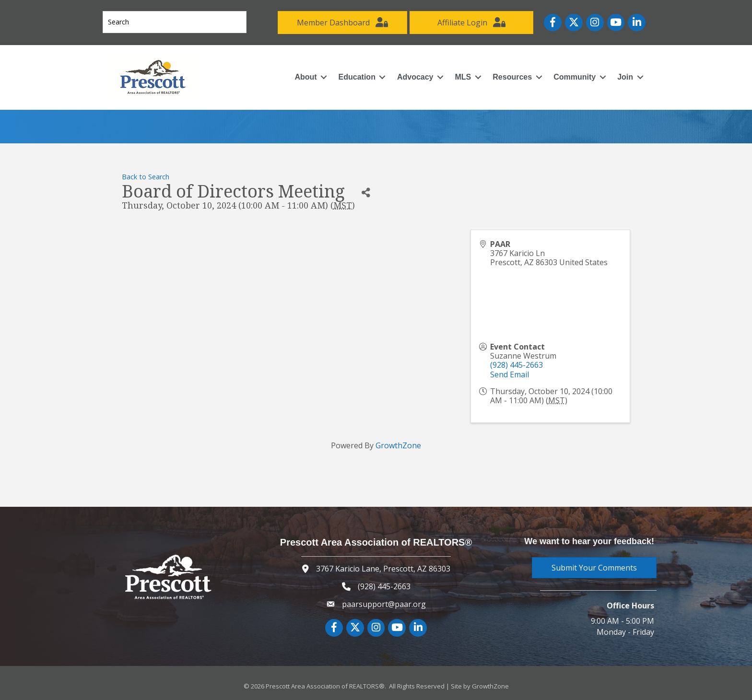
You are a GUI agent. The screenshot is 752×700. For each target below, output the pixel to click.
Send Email (510, 374)
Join (625, 77)
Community (575, 77)
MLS (463, 77)
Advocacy (415, 77)
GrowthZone (398, 445)
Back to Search (146, 177)
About (305, 77)
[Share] (366, 192)
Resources (512, 77)
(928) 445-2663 (517, 365)
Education (357, 77)
